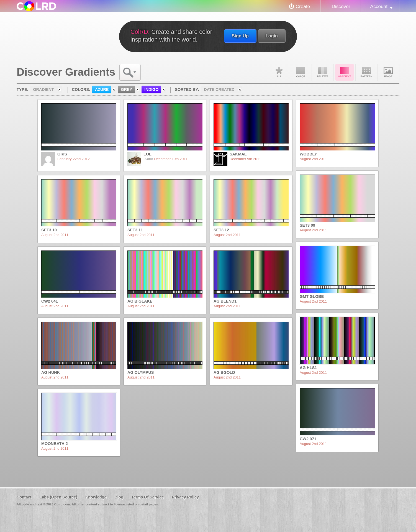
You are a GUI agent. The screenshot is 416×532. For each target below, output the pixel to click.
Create (303, 6)
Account (379, 6)
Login (272, 36)
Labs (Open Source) (58, 497)
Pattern (366, 72)
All (279, 72)
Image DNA (388, 72)
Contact (24, 497)
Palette (323, 72)
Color (301, 72)
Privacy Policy (185, 497)
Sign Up (240, 36)
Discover (341, 6)
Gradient (345, 72)
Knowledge (96, 497)
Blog (119, 497)
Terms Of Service (147, 497)
